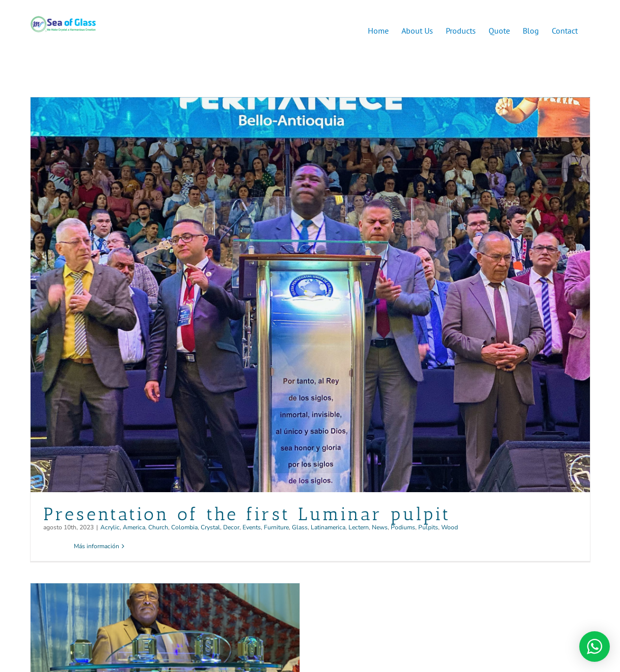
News (380, 527)
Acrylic (110, 527)
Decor (231, 527)
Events (252, 527)
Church (158, 527)
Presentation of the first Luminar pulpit (247, 514)
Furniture (276, 527)
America (134, 527)
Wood (450, 527)
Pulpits (428, 527)
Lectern (359, 527)
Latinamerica (328, 527)
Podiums (403, 527)
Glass (300, 527)
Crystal (210, 527)
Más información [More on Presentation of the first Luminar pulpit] (97, 546)
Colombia (184, 527)
